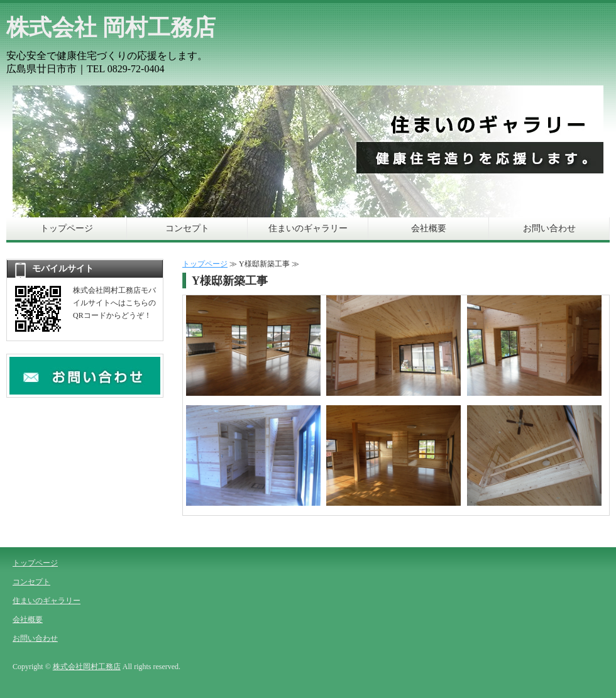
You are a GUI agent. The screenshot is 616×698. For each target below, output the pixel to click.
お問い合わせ (549, 228)
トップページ (67, 228)
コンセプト (187, 228)
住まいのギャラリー (308, 228)
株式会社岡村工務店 (87, 667)
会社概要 (429, 228)
